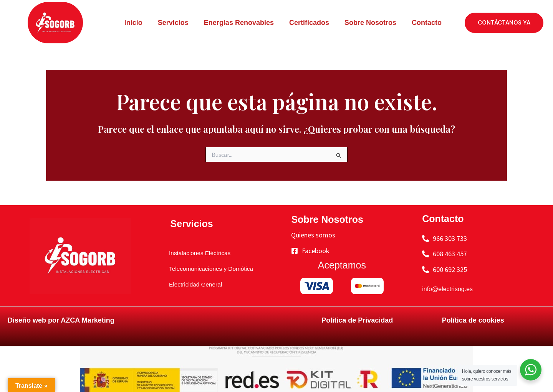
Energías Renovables (239, 23)
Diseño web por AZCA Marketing (61, 320)
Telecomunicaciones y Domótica (211, 268)
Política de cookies (473, 320)
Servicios (173, 23)
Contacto (427, 23)
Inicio (133, 23)
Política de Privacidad (357, 320)
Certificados (309, 23)
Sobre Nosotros (370, 23)
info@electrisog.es (450, 289)
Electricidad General (193, 284)
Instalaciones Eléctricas (198, 253)
